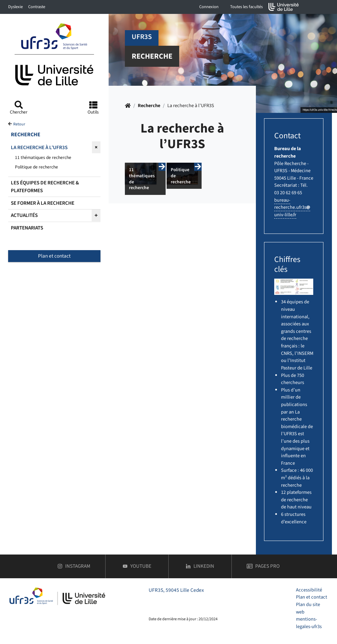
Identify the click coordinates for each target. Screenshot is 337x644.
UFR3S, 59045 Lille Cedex (176, 590)
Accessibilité (309, 590)
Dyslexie (15, 7)
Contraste (37, 7)
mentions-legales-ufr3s (309, 623)
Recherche (149, 106)
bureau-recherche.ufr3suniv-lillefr (292, 207)
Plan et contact (54, 256)
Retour (19, 124)
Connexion (209, 7)
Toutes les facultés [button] (246, 7)
